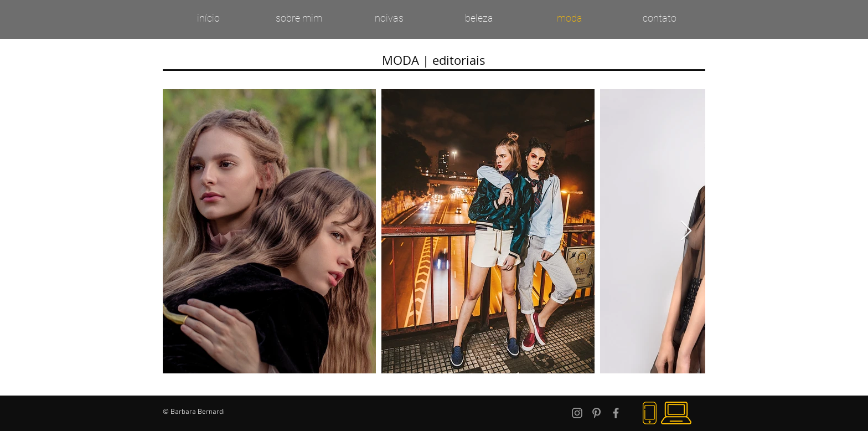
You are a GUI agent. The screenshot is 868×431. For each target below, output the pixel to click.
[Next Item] (686, 231)
